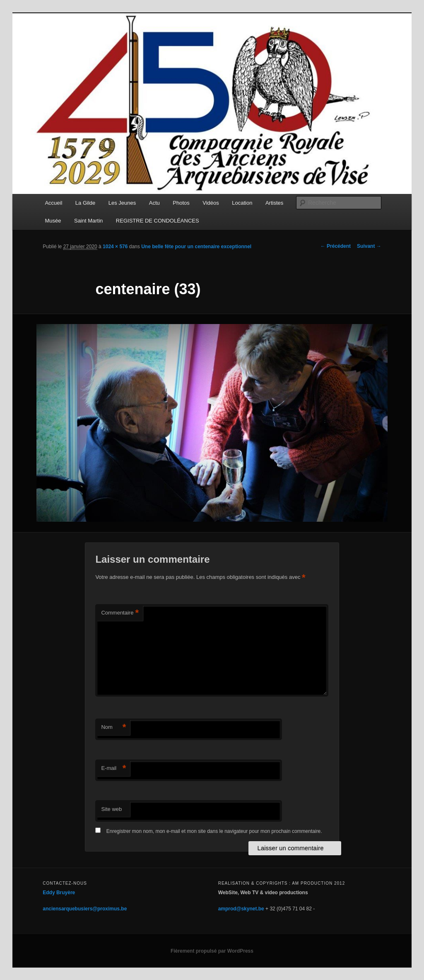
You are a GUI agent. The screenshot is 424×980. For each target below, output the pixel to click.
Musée (53, 221)
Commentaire (120, 613)
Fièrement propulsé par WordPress (212, 951)
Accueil (53, 203)
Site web (111, 809)
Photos (181, 203)
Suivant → (369, 246)
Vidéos (211, 203)
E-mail (113, 768)
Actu (154, 203)
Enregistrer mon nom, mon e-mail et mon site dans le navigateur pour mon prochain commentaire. (214, 831)
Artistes (274, 203)
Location (242, 203)
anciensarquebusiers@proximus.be (85, 909)
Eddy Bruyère (59, 893)
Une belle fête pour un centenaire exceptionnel (196, 247)
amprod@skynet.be (241, 909)
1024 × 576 (115, 247)
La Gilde (85, 203)
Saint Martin (88, 221)
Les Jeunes (122, 203)
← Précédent (336, 246)
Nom (113, 727)
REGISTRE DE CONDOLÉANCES (158, 221)
